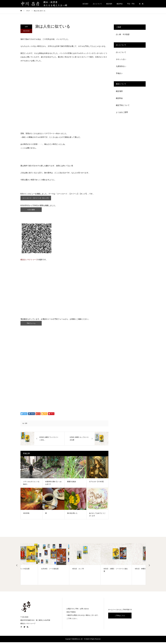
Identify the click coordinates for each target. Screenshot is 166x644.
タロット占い (121, 59)
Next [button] (149, 568)
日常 (26, 27)
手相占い (119, 73)
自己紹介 (85, 4)
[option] (36, 567)
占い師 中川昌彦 (123, 34)
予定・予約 (131, 4)
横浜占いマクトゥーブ (29, 262)
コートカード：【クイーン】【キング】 (38, 199)
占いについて (97, 4)
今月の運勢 (31, 211)
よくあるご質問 (122, 112)
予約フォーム (31, 326)
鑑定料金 (120, 4)
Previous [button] (17, 568)
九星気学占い (121, 66)
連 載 (141, 4)
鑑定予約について (123, 105)
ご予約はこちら (120, 617)
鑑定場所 (109, 4)
